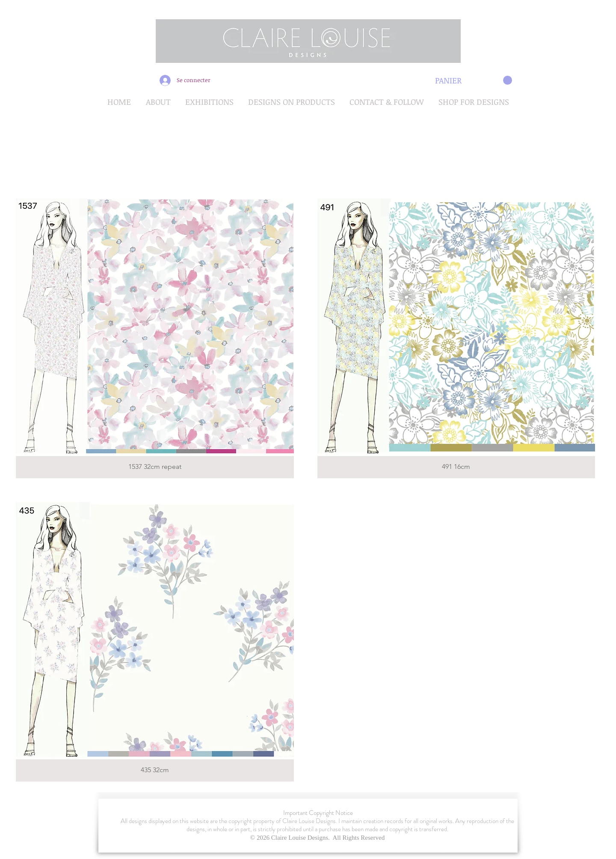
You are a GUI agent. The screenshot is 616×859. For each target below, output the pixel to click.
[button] (474, 80)
